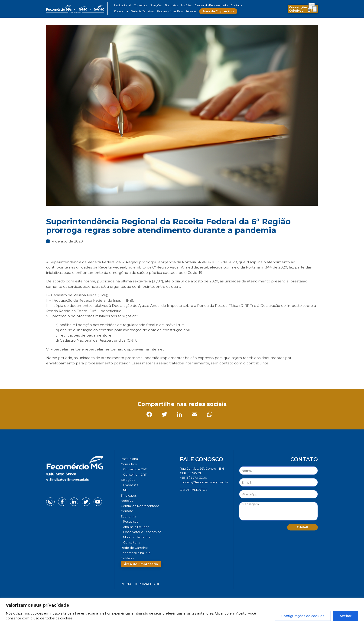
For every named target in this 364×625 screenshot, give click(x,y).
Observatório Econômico (142, 532)
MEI (126, 490)
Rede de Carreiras (142, 11)
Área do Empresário (218, 11)
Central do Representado (211, 5)
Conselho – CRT (135, 474)
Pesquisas (130, 521)
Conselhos (140, 5)
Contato (236, 5)
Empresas (130, 485)
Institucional (122, 5)
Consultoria (132, 542)
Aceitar (346, 616)
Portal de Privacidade (140, 584)
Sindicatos (171, 5)
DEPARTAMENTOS (194, 490)
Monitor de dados (136, 537)
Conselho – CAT (135, 469)
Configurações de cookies (303, 616)
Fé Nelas (191, 11)
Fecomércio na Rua (170, 11)
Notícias (186, 5)
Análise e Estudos (136, 527)
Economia (121, 11)
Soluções (156, 5)
